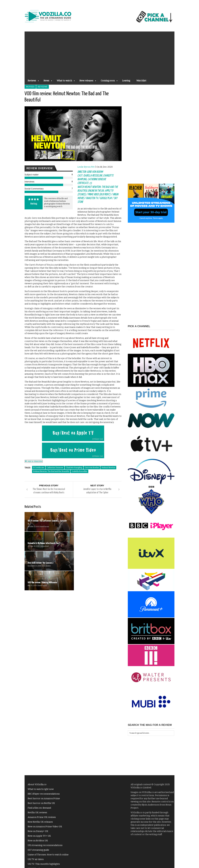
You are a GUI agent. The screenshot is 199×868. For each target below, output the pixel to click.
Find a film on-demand (39, 808)
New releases (86, 82)
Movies (30, 87)
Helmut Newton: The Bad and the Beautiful (51, 471)
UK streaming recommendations (45, 845)
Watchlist (141, 81)
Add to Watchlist (34, 461)
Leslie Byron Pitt (86, 167)
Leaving (126, 81)
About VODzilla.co (37, 785)
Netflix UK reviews (37, 813)
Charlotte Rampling (74, 468)
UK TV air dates (36, 859)
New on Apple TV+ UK (39, 836)
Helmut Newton (108, 468)
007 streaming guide (38, 850)
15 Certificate (39, 468)
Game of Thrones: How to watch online (48, 855)
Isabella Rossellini (80, 471)
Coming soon (108, 82)
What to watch (64, 82)
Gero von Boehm (92, 468)
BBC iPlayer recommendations (44, 794)
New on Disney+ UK (38, 831)
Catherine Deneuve (55, 468)
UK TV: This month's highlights (44, 864)
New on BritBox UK (38, 841)
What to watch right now (41, 789)
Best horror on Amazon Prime (44, 799)
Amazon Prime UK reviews (42, 817)
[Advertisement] (99, 53)
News (46, 82)
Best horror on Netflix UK (41, 803)
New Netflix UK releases (40, 822)
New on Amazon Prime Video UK (45, 827)
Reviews (32, 82)
